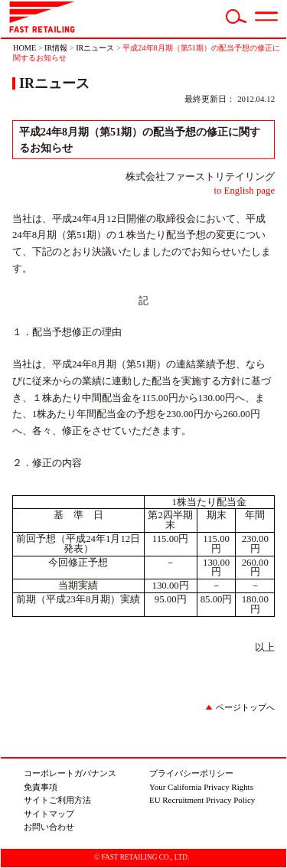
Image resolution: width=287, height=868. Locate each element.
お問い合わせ (49, 827)
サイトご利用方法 (57, 800)
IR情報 (56, 48)
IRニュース (95, 48)
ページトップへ (245, 707)
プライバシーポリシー (191, 773)
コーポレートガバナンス (70, 773)
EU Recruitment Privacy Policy (202, 800)
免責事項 (41, 787)
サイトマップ (49, 814)
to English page (244, 191)
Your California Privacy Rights (201, 787)
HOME (24, 48)
